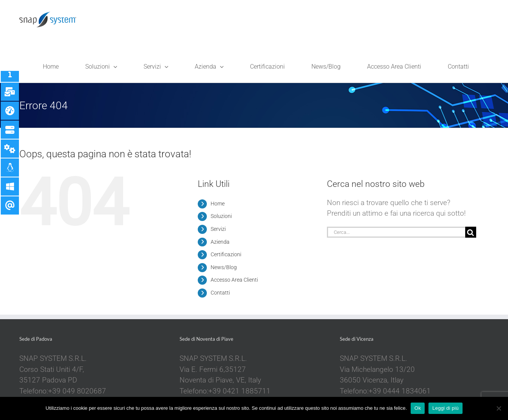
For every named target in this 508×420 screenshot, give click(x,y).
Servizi (218, 229)
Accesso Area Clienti (234, 280)
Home (218, 204)
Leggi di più (445, 408)
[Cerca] (471, 232)
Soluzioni (221, 216)
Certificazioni (226, 254)
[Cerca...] (396, 232)
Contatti (220, 293)
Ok (418, 408)
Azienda (220, 242)
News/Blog (224, 267)
